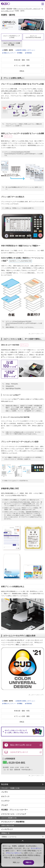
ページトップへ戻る (23, 840)
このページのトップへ (37, 334)
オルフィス (5, 796)
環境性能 (29, 53)
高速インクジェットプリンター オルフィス (27, 9)
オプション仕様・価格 (22, 65)
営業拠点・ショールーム (9, 837)
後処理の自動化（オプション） (26, 50)
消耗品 (22, 71)
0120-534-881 (14, 763)
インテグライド (7, 829)
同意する (29, 862)
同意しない (16, 862)
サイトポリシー (36, 848)
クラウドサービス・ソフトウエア (14, 814)
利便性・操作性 (8, 50)
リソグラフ (5, 801)
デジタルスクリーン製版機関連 (13, 822)
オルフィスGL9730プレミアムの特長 (12, 37)
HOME (3, 9)
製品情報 (9, 9)
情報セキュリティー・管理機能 (13, 53)
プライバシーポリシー (14, 853)
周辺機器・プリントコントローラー (14, 810)
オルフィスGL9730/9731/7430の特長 (33, 37)
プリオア (4, 805)
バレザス (4, 792)
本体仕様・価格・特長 (22, 60)
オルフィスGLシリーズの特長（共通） (12, 44)
